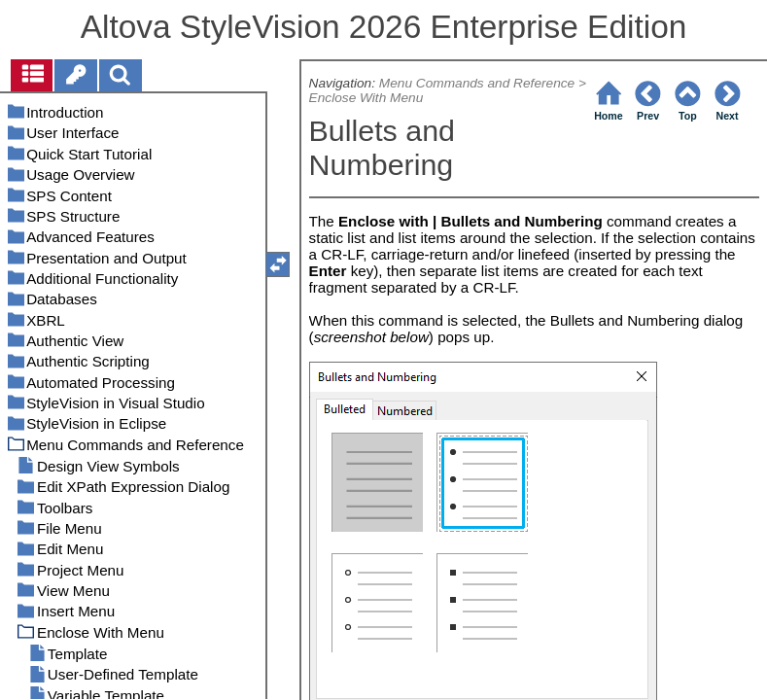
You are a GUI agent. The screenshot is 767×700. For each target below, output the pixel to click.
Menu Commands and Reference (477, 83)
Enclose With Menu (366, 98)
